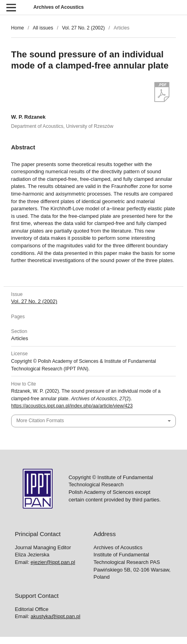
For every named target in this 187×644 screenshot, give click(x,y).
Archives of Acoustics (59, 7)
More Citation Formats (40, 421)
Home (18, 28)
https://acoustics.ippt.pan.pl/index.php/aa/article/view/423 (72, 406)
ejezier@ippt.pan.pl (53, 562)
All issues (43, 28)
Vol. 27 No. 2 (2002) (83, 28)
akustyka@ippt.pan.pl (56, 616)
